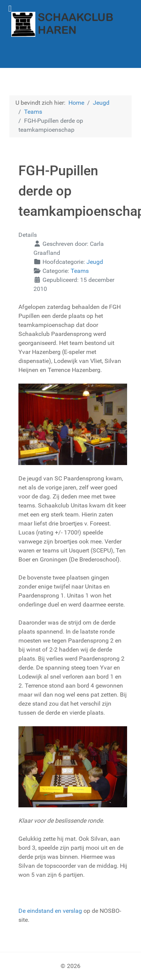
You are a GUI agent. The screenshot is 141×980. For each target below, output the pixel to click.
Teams (80, 271)
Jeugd (95, 262)
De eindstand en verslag (50, 911)
